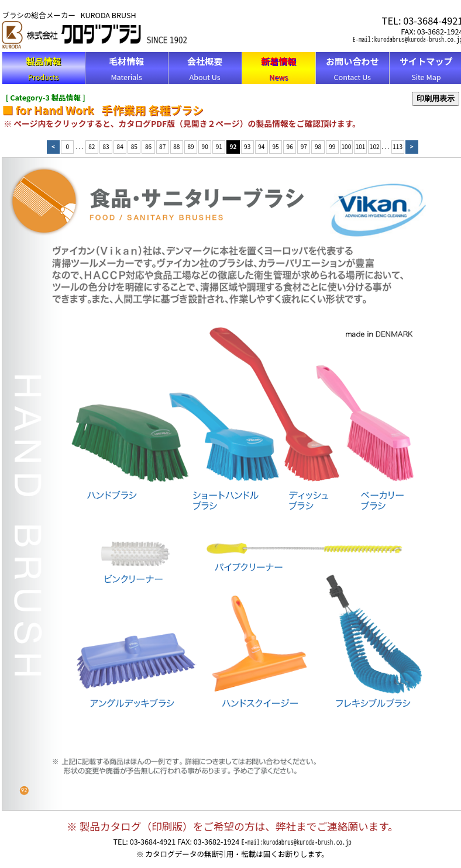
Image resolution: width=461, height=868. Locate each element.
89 (190, 146)
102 (375, 146)
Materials (126, 68)
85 (134, 146)
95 (275, 146)
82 (92, 146)
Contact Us (352, 68)
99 (332, 146)
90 (205, 146)
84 (120, 146)
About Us (205, 68)
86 (148, 146)
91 (219, 146)
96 (290, 146)
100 (347, 146)
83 (106, 146)
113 (398, 146)
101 (361, 146)
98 (318, 146)
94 (261, 146)
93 (247, 146)
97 (304, 146)
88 (176, 146)
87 (162, 146)
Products (43, 68)
